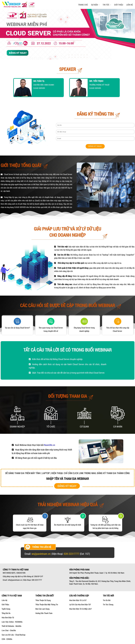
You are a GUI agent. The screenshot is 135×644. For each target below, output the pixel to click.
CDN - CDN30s (7, 639)
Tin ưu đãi (107, 600)
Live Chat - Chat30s (9, 630)
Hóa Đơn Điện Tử (8, 617)
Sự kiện (95, 5)
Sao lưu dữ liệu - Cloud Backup (13, 635)
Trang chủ (83, 5)
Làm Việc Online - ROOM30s (12, 622)
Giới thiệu (119, 5)
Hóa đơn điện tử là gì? (78, 600)
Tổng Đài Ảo (6, 613)
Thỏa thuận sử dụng (43, 600)
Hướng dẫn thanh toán (44, 613)
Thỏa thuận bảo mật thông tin (47, 604)
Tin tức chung (108, 604)
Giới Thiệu (5, 604)
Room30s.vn (50, 445)
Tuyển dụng (6, 609)
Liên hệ (130, 5)
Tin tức (107, 5)
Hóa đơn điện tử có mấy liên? (80, 609)
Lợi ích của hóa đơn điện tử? (80, 604)
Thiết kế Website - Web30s (11, 626)
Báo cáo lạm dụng (42, 609)
